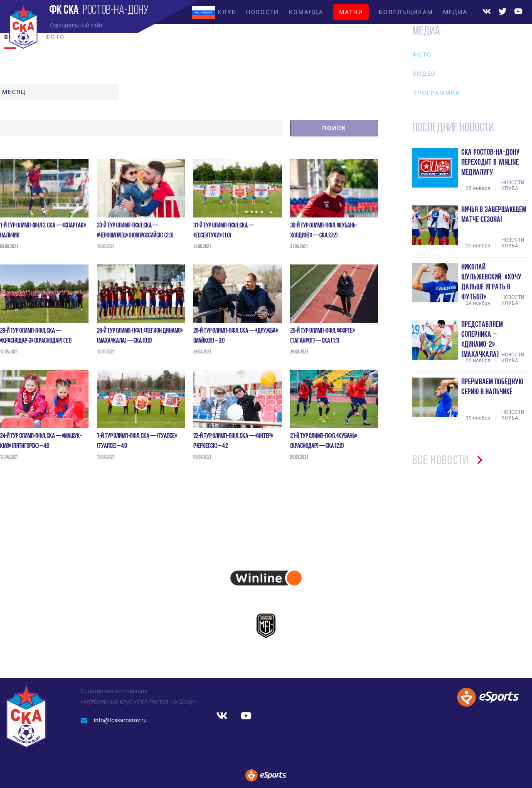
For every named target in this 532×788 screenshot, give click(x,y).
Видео (424, 74)
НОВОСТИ (262, 12)
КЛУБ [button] (227, 12)
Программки (436, 93)
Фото (422, 54)
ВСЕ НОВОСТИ (450, 461)
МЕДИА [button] (455, 12)
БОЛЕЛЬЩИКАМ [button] (406, 12)
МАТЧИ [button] (351, 12)
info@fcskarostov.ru (114, 720)
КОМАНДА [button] (306, 12)
